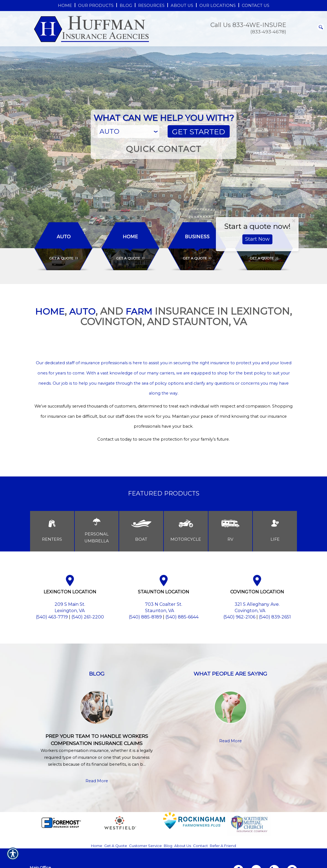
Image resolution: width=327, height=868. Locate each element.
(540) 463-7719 (52, 617)
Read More (97, 781)
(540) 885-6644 (182, 617)
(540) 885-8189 (145, 617)
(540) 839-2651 (275, 617)
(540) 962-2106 (239, 617)
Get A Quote (116, 846)
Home (97, 846)
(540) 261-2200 (88, 617)
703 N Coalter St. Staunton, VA (164, 607)
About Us (183, 846)
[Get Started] (199, 131)
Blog (168, 846)
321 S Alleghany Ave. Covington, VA (257, 607)
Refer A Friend (223, 846)
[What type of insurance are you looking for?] (129, 131)
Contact (200, 846)
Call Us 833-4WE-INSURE (248, 25)
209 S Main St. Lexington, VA (70, 607)
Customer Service (145, 846)
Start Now (257, 239)
